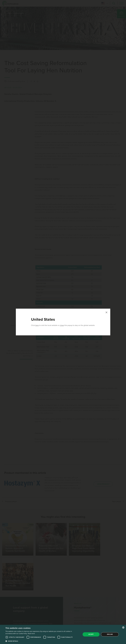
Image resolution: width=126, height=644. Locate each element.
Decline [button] (110, 634)
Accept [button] (91, 634)
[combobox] (123, 627)
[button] (42, 641)
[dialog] (63, 634)
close (62, 325)
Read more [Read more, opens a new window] (31, 634)
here (37, 325)
